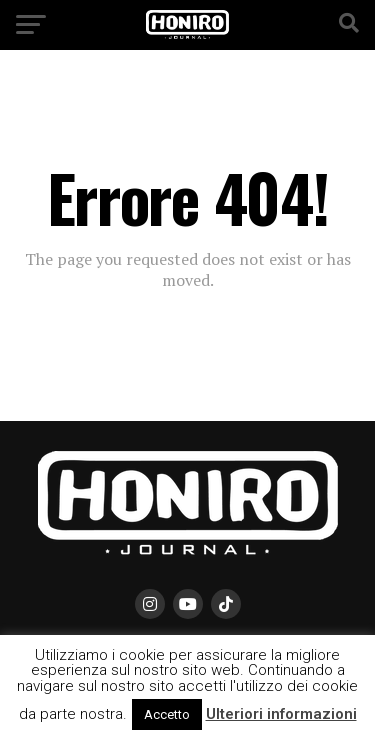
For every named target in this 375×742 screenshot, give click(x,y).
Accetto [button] (167, 714)
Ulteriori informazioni (281, 714)
